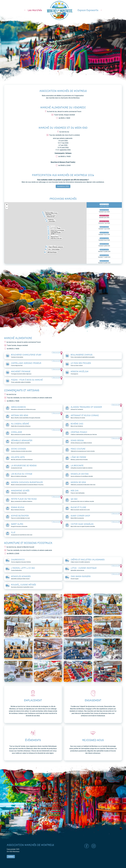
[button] (45, 219)
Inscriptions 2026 (63, 186)
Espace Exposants (91, 10)
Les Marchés (32, 10)
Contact (11, 857)
